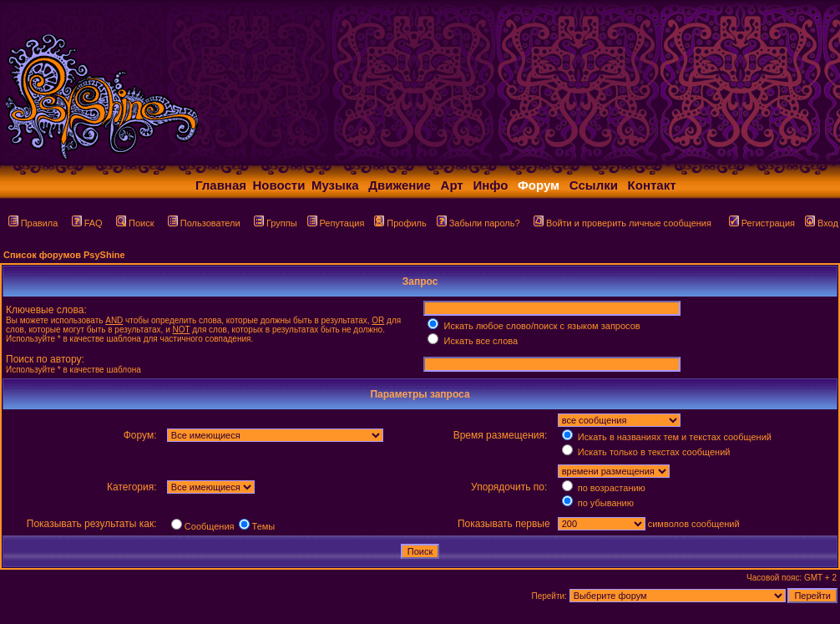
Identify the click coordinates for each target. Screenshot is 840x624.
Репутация (336, 223)
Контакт (652, 185)
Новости (279, 185)
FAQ (87, 223)
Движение (400, 185)
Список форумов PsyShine (64, 255)
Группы (276, 223)
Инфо (490, 185)
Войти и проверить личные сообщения (622, 223)
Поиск (135, 223)
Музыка (335, 185)
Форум (539, 185)
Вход (822, 223)
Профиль (400, 223)
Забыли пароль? (478, 223)
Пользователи (204, 223)
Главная (221, 185)
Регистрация (762, 223)
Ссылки (594, 185)
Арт (452, 185)
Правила (33, 223)
